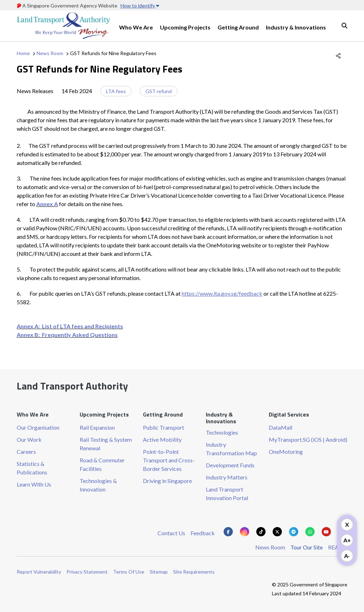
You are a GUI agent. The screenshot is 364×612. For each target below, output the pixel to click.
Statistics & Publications (32, 468)
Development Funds (230, 465)
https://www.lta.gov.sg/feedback (222, 293)
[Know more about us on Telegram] (294, 532)
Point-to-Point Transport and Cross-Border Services (169, 460)
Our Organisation (38, 427)
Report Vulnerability (39, 572)
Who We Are (136, 27)
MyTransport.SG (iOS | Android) (308, 439)
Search (344, 26)
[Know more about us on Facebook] (228, 532)
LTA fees (116, 91)
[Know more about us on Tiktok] (261, 532)
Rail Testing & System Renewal (106, 444)
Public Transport (164, 427)
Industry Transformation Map (231, 449)
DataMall (280, 427)
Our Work (29, 439)
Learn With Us (34, 484)
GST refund (159, 91)
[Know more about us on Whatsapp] (310, 532)
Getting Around (238, 27)
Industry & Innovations (296, 27)
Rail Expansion (97, 427)
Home (23, 53)
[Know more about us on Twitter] (277, 532)
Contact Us (171, 533)
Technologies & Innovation (98, 485)
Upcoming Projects (185, 27)
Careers (26, 452)
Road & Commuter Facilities (102, 464)
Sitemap (159, 572)
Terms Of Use (129, 572)
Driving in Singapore (167, 481)
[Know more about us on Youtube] (326, 532)
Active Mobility (162, 439)
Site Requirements (194, 572)
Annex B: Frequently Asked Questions (67, 335)
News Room (50, 53)
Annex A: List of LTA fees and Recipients (70, 326)
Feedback (203, 533)
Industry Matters (227, 477)
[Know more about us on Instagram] (245, 532)
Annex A (47, 204)
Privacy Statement (87, 572)
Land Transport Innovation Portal (227, 493)
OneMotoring (286, 452)
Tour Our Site (307, 547)
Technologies (222, 432)
